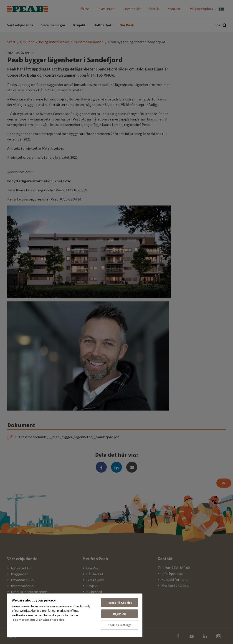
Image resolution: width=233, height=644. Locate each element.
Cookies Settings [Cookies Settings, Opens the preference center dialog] (119, 625)
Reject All (119, 614)
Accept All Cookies (119, 603)
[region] (75, 615)
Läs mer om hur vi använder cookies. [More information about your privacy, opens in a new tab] (39, 620)
